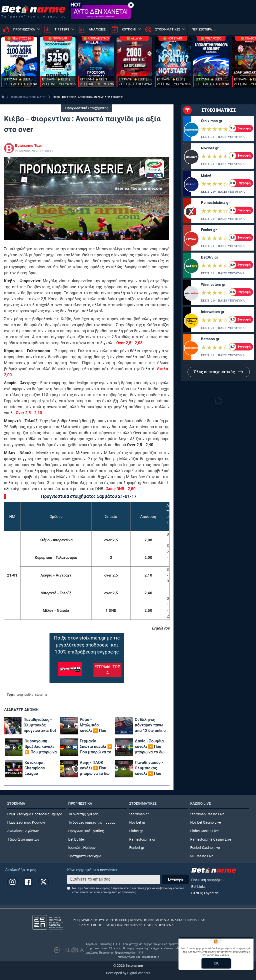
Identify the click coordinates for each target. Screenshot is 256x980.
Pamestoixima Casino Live (211, 839)
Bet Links (198, 887)
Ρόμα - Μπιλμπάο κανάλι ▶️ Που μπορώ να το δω (95, 725)
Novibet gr (210, 148)
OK (216, 963)
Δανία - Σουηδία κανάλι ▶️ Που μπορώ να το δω (150, 747)
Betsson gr (210, 339)
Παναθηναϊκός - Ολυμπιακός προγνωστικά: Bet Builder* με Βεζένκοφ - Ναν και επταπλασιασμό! (40, 725)
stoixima (41, 695)
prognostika (25, 695)
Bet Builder (77, 839)
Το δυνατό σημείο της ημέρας (92, 822)
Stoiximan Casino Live (207, 814)
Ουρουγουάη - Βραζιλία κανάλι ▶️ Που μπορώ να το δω (41, 747)
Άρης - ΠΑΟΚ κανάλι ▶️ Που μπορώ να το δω (95, 768)
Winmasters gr (213, 285)
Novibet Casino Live (205, 822)
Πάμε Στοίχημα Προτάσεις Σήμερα (35, 814)
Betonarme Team (29, 146)
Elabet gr (136, 831)
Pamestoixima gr (215, 203)
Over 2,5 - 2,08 (129, 343)
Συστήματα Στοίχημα (85, 856)
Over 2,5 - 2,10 (29, 413)
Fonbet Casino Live (205, 848)
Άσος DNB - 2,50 (121, 489)
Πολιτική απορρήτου (208, 880)
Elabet (206, 175)
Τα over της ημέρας (83, 814)
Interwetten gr (213, 312)
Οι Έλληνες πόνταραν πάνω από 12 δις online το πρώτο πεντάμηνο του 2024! (150, 725)
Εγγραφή (175, 879)
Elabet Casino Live (204, 831)
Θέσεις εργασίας (205, 893)
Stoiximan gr (212, 121)
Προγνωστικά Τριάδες (86, 831)
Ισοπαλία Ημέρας (82, 848)
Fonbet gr (209, 230)
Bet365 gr (209, 257)
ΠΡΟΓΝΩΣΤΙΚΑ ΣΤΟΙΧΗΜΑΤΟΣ (28, 97)
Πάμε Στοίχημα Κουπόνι (26, 822)
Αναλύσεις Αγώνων (23, 831)
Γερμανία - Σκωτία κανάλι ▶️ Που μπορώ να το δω (96, 747)
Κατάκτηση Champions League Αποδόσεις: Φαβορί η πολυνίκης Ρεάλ (39, 768)
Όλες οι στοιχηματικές (219, 372)
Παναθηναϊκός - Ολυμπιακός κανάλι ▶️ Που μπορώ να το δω (150, 768)
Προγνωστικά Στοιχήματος (87, 108)
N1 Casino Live (202, 856)
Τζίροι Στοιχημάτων (23, 839)
